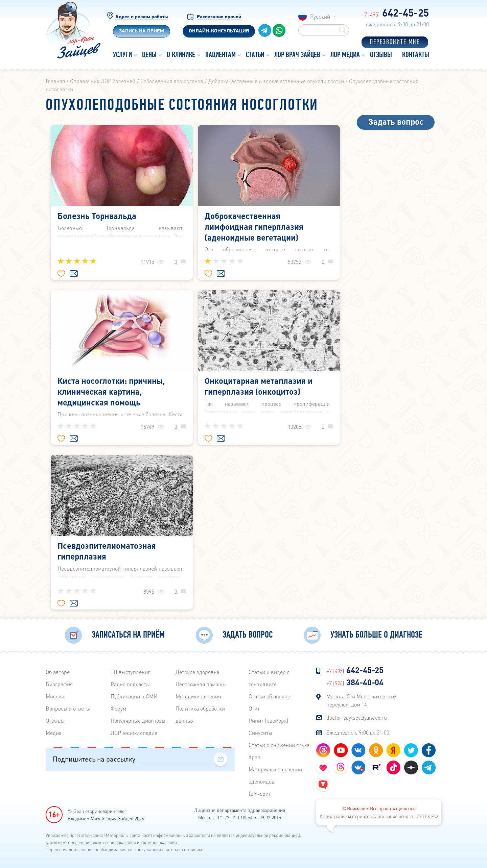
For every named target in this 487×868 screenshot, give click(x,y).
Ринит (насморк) (269, 721)
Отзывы (55, 721)
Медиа (54, 733)
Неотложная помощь (200, 684)
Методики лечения (198, 696)
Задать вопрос (396, 121)
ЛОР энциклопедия (134, 733)
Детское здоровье (197, 672)
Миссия (55, 696)
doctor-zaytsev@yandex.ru (357, 717)
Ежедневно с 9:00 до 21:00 (358, 732)
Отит (254, 708)
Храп (254, 757)
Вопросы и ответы (68, 708)
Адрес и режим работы (142, 17)
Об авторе (58, 672)
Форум (118, 708)
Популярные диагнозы (138, 721)
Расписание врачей (219, 17)
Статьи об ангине (269, 696)
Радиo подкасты (130, 684)
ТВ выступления (131, 672)
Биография (59, 684)
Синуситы (260, 733)
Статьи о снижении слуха (279, 745)
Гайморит (260, 793)
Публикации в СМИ (134, 696)
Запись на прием (142, 31)
